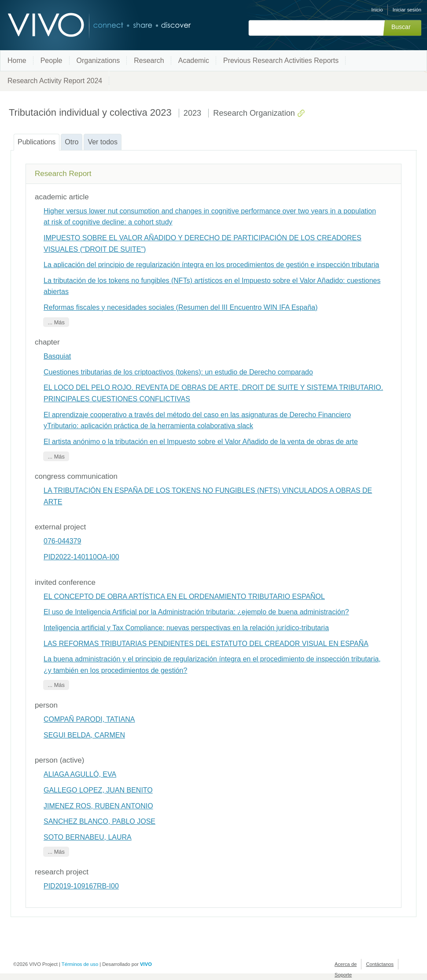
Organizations (98, 61)
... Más (56, 322)
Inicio (377, 10)
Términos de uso (80, 964)
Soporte (343, 975)
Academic (194, 61)
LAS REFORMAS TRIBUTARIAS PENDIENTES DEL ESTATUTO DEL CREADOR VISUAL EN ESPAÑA (206, 644)
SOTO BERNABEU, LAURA (88, 837)
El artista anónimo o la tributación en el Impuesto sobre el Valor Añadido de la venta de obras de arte (201, 442)
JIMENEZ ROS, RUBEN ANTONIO (98, 806)
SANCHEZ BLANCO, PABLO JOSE (99, 821)
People (52, 61)
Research (149, 61)
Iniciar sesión (407, 10)
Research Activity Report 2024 (55, 81)
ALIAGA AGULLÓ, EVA (80, 774)
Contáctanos (380, 964)
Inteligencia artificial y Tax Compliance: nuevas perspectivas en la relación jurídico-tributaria (186, 628)
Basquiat (57, 356)
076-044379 (62, 541)
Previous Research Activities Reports (281, 61)
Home (17, 61)
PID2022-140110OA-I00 (81, 557)
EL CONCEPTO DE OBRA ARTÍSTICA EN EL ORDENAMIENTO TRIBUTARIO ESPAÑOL (184, 596)
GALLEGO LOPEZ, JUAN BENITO (98, 790)
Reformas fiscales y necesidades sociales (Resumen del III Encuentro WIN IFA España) (181, 307)
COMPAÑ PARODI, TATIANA (89, 719)
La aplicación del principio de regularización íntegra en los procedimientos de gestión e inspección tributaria (211, 265)
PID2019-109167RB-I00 (81, 886)
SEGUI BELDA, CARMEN (84, 735)
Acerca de (346, 964)
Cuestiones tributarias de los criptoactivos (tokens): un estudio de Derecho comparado (178, 372)
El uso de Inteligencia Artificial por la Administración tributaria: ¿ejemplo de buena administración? (196, 612)
